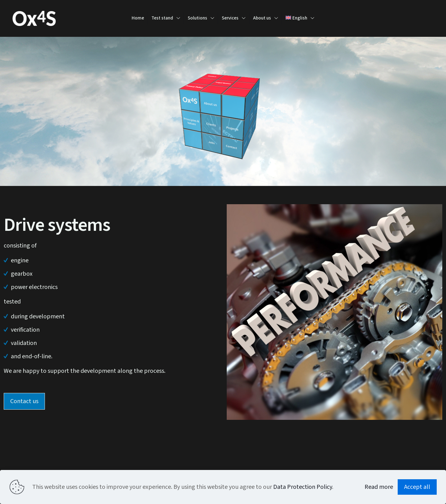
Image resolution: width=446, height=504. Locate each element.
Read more (379, 487)
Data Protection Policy (303, 487)
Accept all (417, 487)
